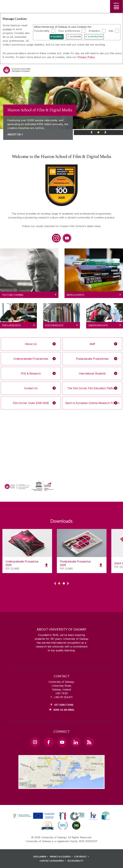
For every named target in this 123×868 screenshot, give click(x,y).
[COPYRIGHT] (82, 857)
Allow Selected (95, 37)
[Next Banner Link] (105, 133)
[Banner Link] (98, 133)
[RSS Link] (89, 742)
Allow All (58, 37)
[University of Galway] (17, 71)
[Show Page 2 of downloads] (64, 583)
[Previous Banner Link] (92, 133)
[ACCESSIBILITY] (75, 861)
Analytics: (94, 31)
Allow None (76, 37)
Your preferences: (69, 31)
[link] (61, 106)
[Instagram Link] (35, 742)
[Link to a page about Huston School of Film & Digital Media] (40, 121)
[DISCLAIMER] (41, 857)
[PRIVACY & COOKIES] (62, 857)
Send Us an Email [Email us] (64, 710)
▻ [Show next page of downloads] (68, 584)
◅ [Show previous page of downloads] (55, 584)
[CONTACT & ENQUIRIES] (53, 861)
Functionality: (42, 31)
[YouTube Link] (62, 742)
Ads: (111, 31)
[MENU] (116, 6)
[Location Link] (61, 786)
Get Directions (64, 705)
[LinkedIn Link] (76, 742)
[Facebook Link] (49, 742)
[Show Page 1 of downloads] (59, 583)
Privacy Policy (86, 57)
